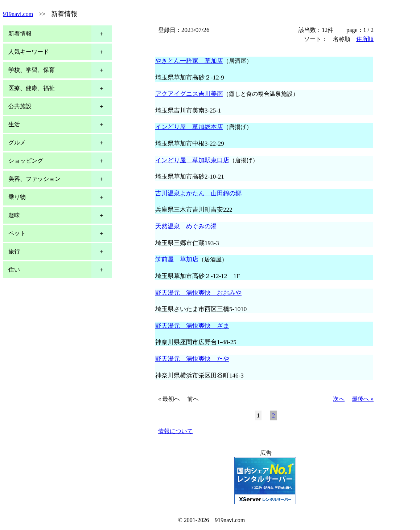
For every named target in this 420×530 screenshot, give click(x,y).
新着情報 (20, 34)
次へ (339, 399)
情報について (176, 431)
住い (14, 270)
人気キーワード (29, 52)
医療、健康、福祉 (32, 88)
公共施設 (20, 106)
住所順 (365, 39)
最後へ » (363, 399)
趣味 (14, 215)
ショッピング (26, 161)
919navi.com (18, 14)
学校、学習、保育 (32, 70)
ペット (17, 233)
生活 (14, 124)
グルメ (17, 142)
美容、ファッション (34, 179)
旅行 (14, 251)
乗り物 (17, 197)
